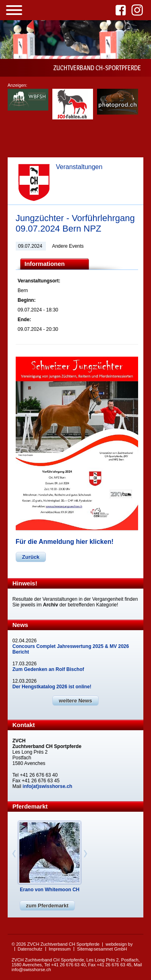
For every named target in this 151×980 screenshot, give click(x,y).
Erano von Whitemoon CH (50, 890)
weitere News (75, 701)
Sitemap (85, 949)
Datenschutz (30, 949)
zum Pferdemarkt (47, 906)
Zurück (31, 557)
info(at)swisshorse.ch (47, 786)
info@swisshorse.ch (31, 970)
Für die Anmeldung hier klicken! (65, 542)
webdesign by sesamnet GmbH (113, 947)
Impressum (60, 949)
